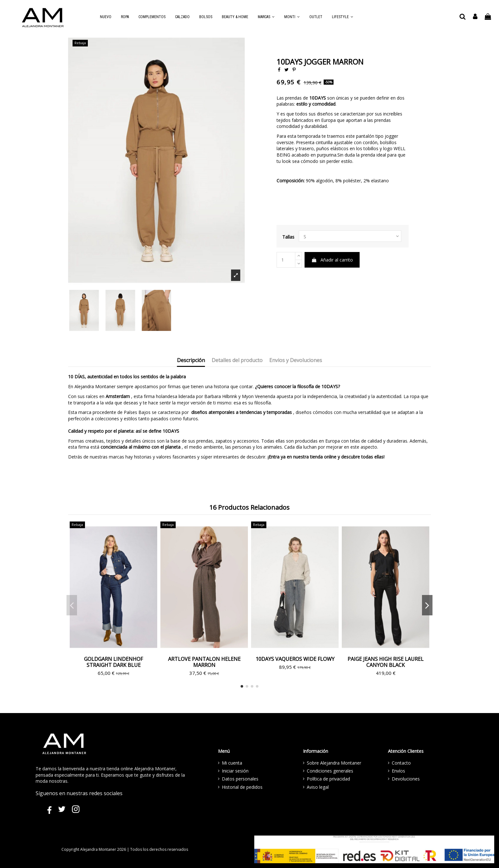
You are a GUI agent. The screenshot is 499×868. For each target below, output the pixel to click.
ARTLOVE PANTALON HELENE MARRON (204, 662)
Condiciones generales (330, 771)
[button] (266, 17)
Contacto (401, 763)
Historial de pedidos (242, 787)
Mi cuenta (232, 763)
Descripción (191, 360)
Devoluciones (406, 779)
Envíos (398, 771)
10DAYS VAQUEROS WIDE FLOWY (295, 659)
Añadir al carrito (332, 260)
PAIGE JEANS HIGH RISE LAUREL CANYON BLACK (386, 662)
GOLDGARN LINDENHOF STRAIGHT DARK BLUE (113, 662)
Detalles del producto (237, 360)
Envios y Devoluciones (296, 360)
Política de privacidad (328, 779)
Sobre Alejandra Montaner (334, 763)
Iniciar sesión (235, 771)
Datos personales (240, 779)
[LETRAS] (350, 236)
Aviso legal (318, 787)
